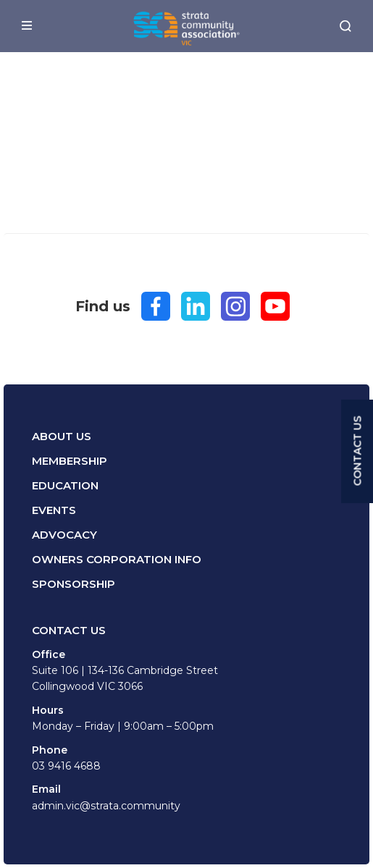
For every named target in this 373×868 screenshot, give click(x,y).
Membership (70, 461)
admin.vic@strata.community (106, 806)
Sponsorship (74, 584)
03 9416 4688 (66, 766)
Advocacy (64, 535)
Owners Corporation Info (117, 559)
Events (54, 510)
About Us (62, 436)
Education (65, 485)
